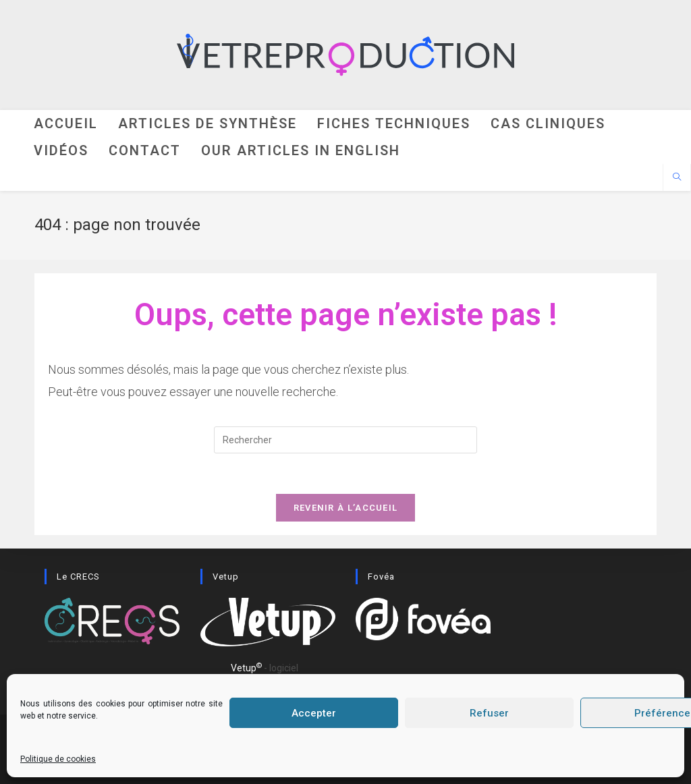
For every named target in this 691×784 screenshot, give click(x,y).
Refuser (489, 713)
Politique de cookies (58, 759)
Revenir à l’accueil (346, 508)
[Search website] (677, 178)
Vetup (246, 668)
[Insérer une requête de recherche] (345, 440)
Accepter (314, 713)
